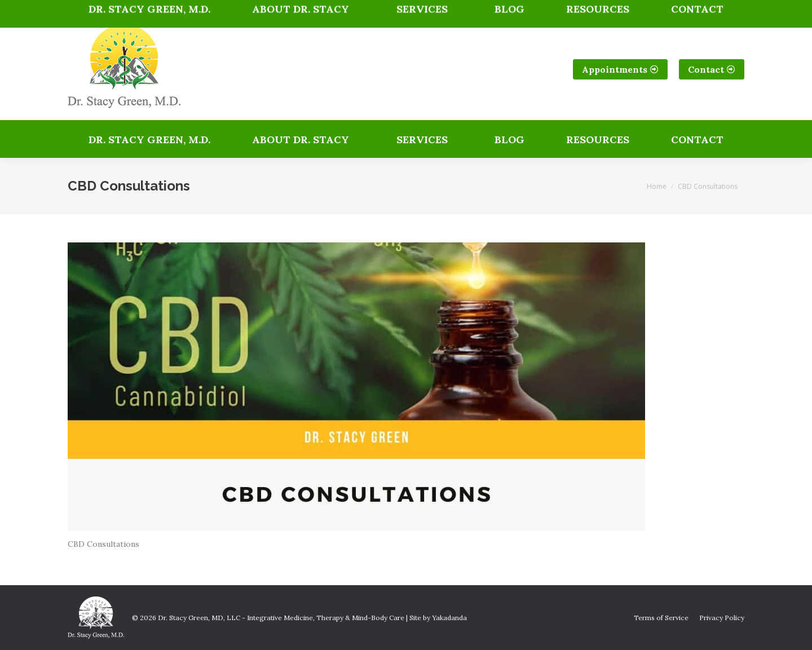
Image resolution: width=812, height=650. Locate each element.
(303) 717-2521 (111, 9)
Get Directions (414, 9)
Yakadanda (449, 618)
